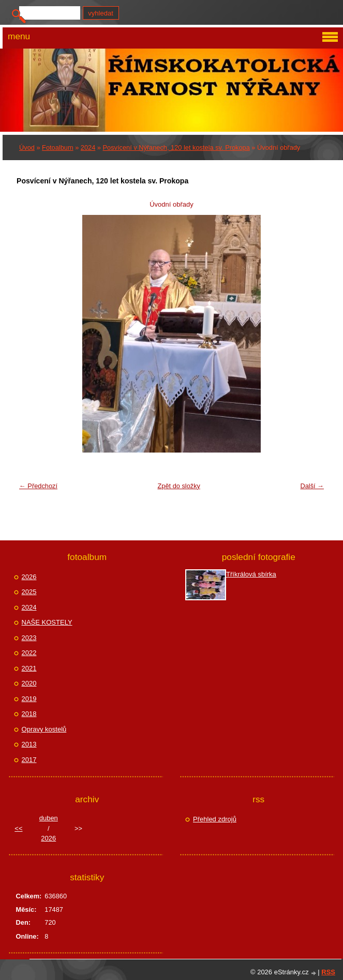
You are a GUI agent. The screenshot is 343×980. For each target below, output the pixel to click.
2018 (29, 714)
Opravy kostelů (44, 729)
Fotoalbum (57, 147)
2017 (29, 760)
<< (18, 828)
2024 (88, 147)
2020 (29, 683)
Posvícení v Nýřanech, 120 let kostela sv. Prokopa (176, 147)
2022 (29, 653)
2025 (29, 592)
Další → (312, 486)
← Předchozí (38, 486)
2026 (29, 577)
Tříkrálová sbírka (251, 574)
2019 (29, 699)
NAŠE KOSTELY (47, 622)
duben (49, 818)
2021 (29, 668)
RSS (328, 972)
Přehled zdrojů (215, 819)
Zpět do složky (179, 486)
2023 (29, 638)
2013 (29, 744)
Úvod (27, 147)
